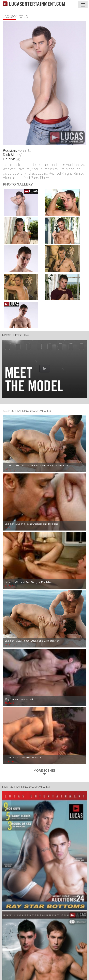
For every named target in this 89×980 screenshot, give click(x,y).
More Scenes (44, 772)
